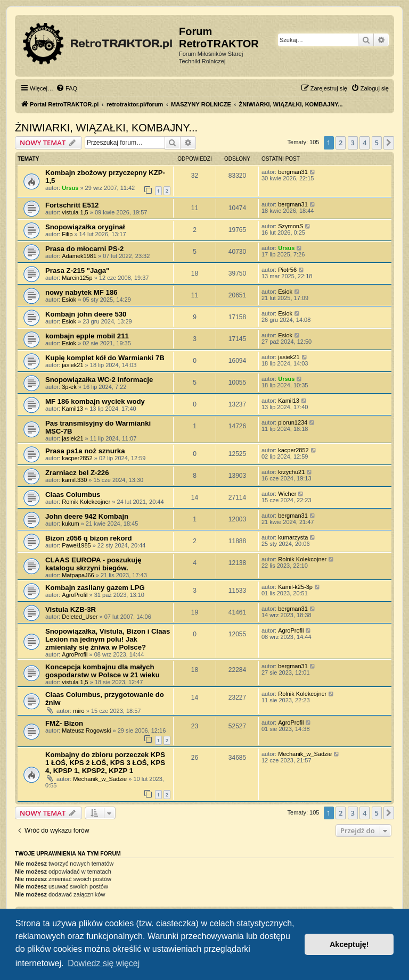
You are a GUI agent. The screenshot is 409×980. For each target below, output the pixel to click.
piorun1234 (293, 422)
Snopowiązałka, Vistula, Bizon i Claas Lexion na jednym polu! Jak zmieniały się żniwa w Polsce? (108, 639)
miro (79, 711)
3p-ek (69, 387)
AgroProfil (75, 595)
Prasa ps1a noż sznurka (85, 451)
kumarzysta (293, 537)
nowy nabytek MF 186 (81, 292)
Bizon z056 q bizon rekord (89, 538)
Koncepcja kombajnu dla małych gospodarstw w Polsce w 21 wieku (103, 671)
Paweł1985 (76, 545)
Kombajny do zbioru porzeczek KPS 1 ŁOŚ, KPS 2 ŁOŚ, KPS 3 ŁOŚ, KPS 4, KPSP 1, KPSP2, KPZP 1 (105, 763)
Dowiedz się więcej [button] (104, 963)
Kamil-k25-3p (295, 587)
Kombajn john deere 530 (86, 314)
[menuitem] (67, 88)
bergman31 (293, 172)
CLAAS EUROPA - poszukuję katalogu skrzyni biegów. (93, 564)
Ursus (70, 188)
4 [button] (365, 143)
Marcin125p (77, 278)
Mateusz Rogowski (86, 730)
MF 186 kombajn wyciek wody (95, 401)
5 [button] (377, 143)
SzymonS (291, 226)
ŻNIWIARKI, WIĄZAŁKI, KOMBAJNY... (106, 128)
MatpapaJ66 (78, 575)
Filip (67, 234)
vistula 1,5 (75, 212)
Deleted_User (80, 617)
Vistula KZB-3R (71, 609)
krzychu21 (291, 472)
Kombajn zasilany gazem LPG (95, 588)
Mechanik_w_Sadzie (100, 779)
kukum (70, 524)
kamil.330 (74, 480)
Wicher (287, 494)
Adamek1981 (79, 256)
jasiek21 (72, 365)
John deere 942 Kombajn (87, 516)
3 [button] (353, 143)
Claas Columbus (73, 495)
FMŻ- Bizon (64, 723)
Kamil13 (72, 409)
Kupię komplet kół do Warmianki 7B (105, 358)
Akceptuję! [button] (349, 944)
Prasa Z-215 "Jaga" (77, 271)
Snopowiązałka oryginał (85, 227)
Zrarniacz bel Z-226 (77, 473)
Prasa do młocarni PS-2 (84, 249)
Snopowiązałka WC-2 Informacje (99, 380)
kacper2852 (77, 458)
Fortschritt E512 (72, 205)
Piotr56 (287, 270)
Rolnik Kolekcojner (86, 502)
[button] (389, 143)
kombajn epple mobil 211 (87, 336)
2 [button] (341, 143)
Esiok (69, 300)
